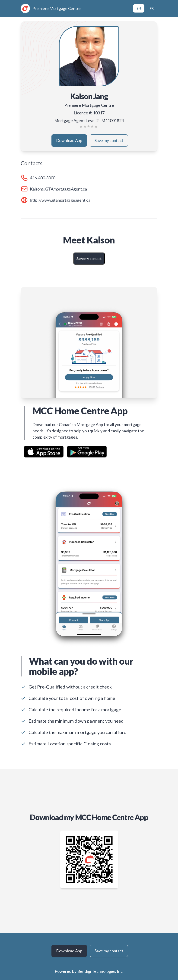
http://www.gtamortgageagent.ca (60, 200)
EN (139, 8)
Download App (69, 140)
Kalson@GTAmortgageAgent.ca (58, 189)
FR (152, 8)
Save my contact (109, 140)
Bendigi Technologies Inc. (100, 971)
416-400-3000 (43, 178)
